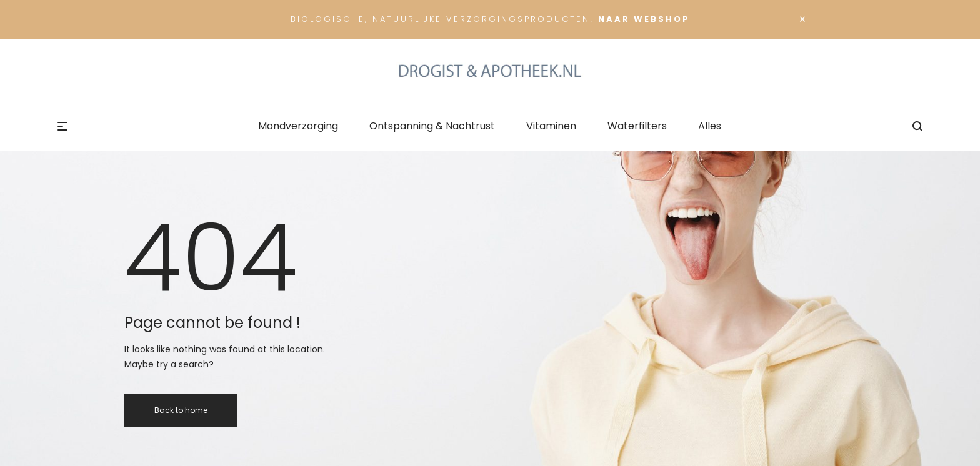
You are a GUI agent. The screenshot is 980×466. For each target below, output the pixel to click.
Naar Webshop (644, 19)
